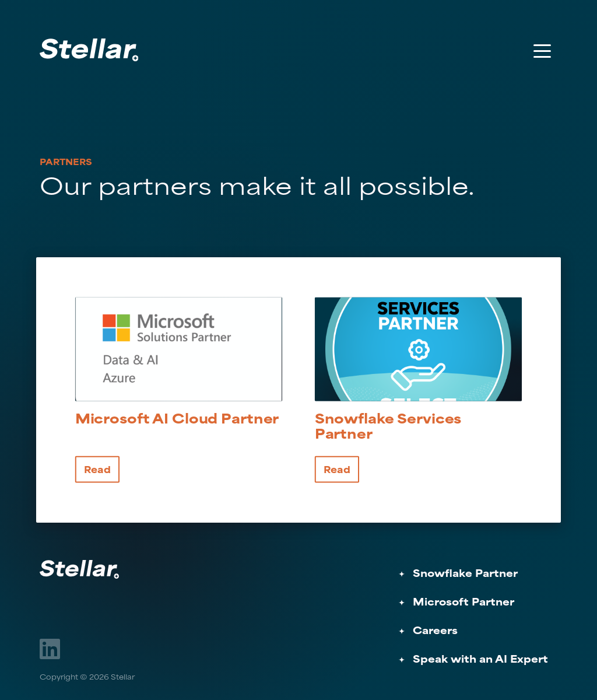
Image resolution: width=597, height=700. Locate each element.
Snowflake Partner (465, 574)
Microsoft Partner (463, 603)
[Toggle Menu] (542, 51)
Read (97, 470)
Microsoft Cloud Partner (177, 421)
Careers (435, 631)
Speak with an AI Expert (480, 660)
